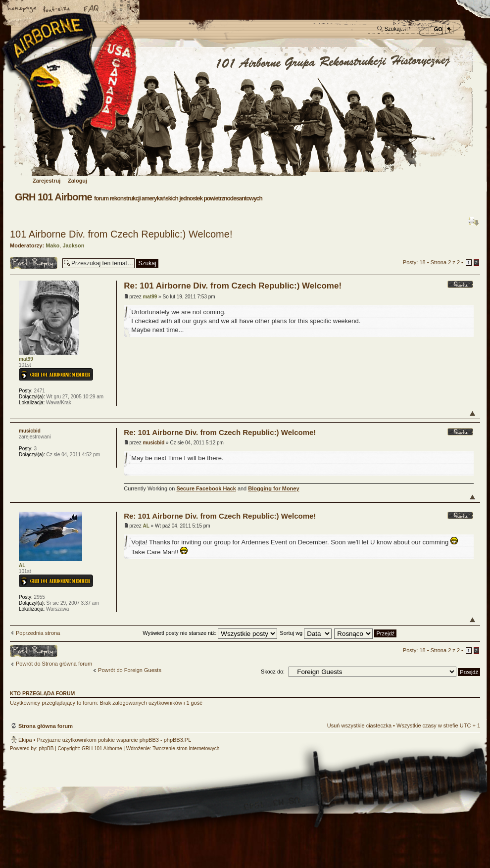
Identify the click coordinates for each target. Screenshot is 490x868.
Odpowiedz (34, 263)
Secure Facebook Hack (206, 488)
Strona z (445, 262)
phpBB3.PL (178, 740)
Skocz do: (273, 672)
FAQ (92, 9)
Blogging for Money (273, 488)
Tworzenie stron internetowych (186, 748)
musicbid (153, 443)
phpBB (46, 748)
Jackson (73, 245)
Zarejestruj (47, 181)
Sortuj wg (306, 633)
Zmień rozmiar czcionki (57, 9)
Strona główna (22, 9)
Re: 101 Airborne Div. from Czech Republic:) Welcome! (233, 286)
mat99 (150, 297)
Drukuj (473, 221)
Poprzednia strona (38, 633)
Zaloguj (77, 181)
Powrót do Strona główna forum (54, 664)
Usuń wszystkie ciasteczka (359, 725)
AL (146, 526)
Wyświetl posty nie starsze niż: (210, 633)
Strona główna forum (244, 112)
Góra (472, 413)
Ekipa (25, 740)
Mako (52, 245)
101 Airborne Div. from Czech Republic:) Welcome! (121, 234)
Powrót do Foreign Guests (130, 670)
